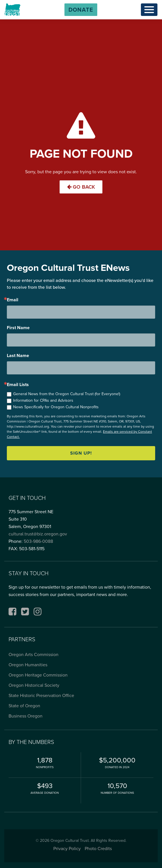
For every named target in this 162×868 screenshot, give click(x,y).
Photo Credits (98, 849)
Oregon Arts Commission (34, 654)
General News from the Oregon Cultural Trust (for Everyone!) (67, 394)
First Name (18, 328)
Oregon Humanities (28, 665)
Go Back (81, 187)
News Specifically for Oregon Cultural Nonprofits (56, 407)
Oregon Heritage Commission (38, 675)
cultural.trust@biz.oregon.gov (38, 534)
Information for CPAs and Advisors (43, 400)
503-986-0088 (38, 541)
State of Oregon (24, 706)
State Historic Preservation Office (41, 695)
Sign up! (81, 453)
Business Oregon (26, 716)
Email (13, 300)
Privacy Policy (67, 849)
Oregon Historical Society (34, 685)
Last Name (18, 356)
